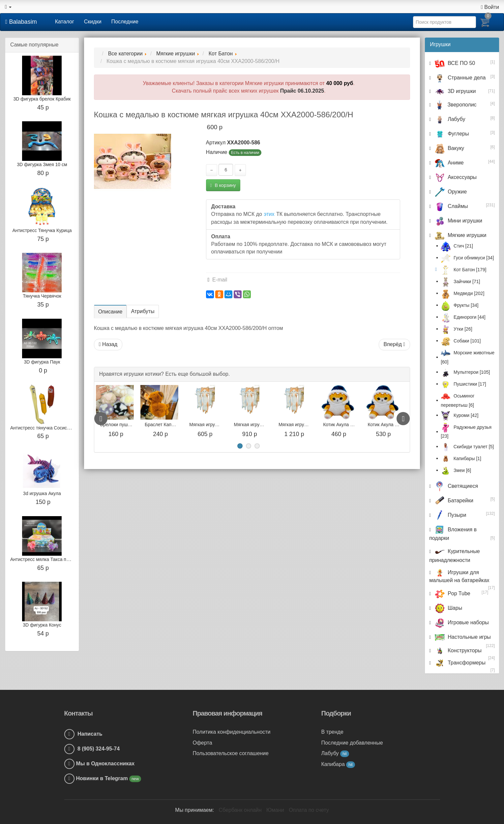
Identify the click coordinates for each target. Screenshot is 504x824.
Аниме (448, 163)
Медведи (462, 293)
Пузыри (450, 515)
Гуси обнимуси (467, 258)
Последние (125, 22)
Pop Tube (452, 593)
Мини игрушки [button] (458, 221)
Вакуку (449, 148)
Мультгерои (465, 372)
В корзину (223, 185)
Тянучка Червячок (42, 296)
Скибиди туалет (467, 447)
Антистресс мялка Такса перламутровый (54, 559)
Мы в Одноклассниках (105, 764)
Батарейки (453, 500)
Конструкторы (457, 650)
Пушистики (463, 384)
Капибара (338, 764)
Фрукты (460, 305)
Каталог (65, 22)
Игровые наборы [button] (461, 622)
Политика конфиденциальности (232, 732)
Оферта (203, 743)
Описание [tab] (110, 312)
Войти (490, 7)
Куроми (460, 415)
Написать (83, 734)
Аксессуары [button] (455, 177)
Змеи (456, 470)
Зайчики (460, 281)
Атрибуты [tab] (143, 311)
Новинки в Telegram (103, 778)
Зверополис (455, 105)
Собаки (461, 341)
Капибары (461, 458)
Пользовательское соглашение (231, 753)
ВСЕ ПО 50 (454, 63)
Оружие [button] (450, 192)
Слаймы (450, 206)
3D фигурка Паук (42, 362)
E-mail (218, 280)
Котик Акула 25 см (380, 425)
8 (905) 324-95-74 (92, 749)
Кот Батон (463, 270)
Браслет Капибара (202, 425)
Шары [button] (448, 608)
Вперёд (395, 344)
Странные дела (459, 78)
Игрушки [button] (440, 44)
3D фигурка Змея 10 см (42, 164)
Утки (456, 329)
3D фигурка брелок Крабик (42, 99)
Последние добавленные (352, 743)
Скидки (93, 22)
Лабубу (449, 119)
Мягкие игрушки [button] (460, 235)
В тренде (332, 732)
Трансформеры (459, 663)
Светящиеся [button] (456, 486)
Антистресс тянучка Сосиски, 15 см (48, 428)
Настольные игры (462, 637)
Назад (108, 344)
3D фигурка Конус (42, 625)
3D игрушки (454, 91)
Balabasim (21, 22)
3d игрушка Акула (42, 493)
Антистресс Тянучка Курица (42, 230)
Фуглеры (451, 134)
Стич (457, 246)
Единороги (463, 317)
